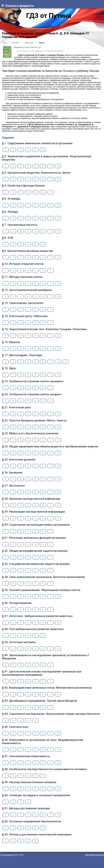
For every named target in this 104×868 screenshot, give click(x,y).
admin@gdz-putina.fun (95, 855)
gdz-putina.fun (8, 855)
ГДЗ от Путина (49, 16)
